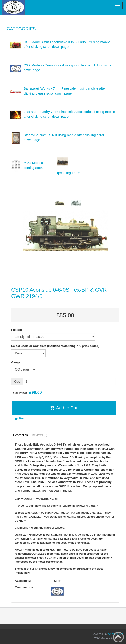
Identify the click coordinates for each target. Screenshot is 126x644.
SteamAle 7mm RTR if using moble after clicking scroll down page (64, 137)
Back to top (118, 637)
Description (21, 435)
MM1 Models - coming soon (34, 165)
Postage (17, 330)
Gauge (16, 362)
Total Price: (27, 393)
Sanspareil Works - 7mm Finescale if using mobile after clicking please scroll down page (65, 91)
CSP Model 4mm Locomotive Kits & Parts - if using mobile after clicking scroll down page (67, 44)
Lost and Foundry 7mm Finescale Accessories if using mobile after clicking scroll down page (69, 114)
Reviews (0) (40, 435)
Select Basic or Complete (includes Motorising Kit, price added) (55, 346)
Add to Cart (64, 408)
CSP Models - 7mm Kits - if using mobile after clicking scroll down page (68, 68)
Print (20, 418)
